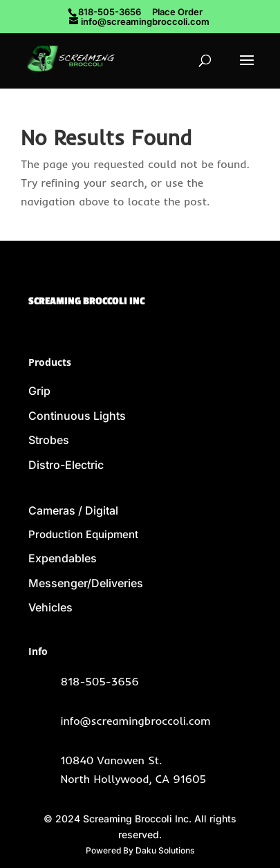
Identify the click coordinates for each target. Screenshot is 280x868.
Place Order (177, 12)
